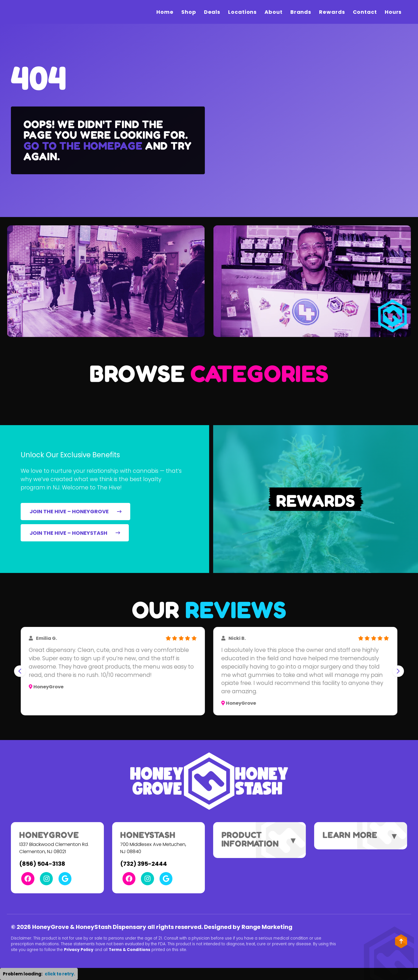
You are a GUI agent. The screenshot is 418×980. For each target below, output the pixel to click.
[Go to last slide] (20, 671)
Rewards (332, 12)
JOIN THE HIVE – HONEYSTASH (75, 533)
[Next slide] (398, 671)
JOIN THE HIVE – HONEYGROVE (76, 511)
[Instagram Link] (46, 879)
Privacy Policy (79, 950)
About (274, 12)
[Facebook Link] (28, 879)
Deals (212, 12)
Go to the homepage (83, 146)
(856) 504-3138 (42, 864)
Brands (301, 12)
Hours (393, 12)
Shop (189, 12)
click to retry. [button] (60, 974)
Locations (242, 12)
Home (165, 12)
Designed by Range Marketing (248, 927)
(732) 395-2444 (144, 864)
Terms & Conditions (130, 950)
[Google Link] (65, 879)
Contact (365, 12)
